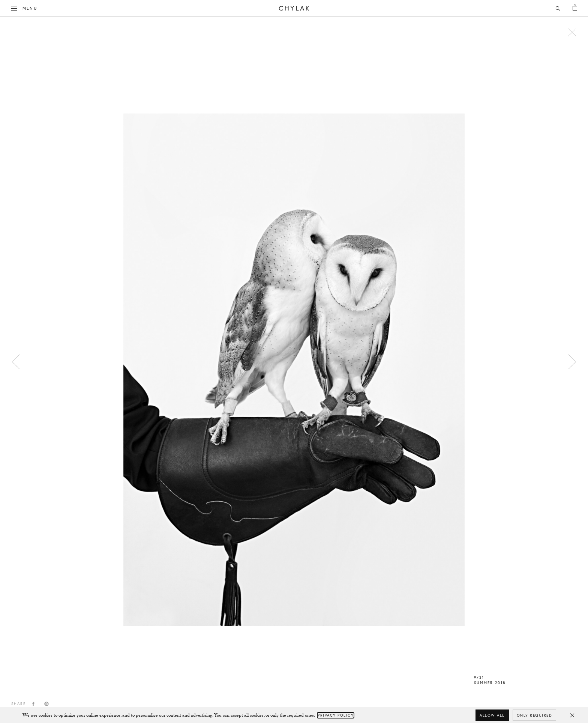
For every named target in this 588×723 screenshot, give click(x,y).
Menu (24, 8)
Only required (535, 715)
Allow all (492, 715)
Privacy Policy (336, 715)
